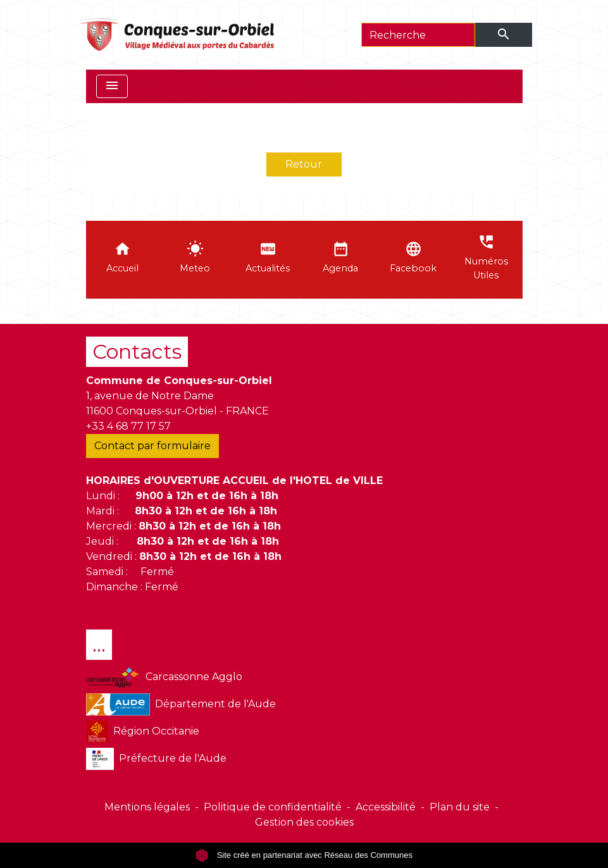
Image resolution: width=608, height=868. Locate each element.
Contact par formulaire (152, 446)
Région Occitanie (143, 732)
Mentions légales (147, 807)
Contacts (137, 351)
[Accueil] (178, 35)
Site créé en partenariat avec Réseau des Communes (304, 855)
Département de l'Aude (181, 704)
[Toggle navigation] (112, 86)
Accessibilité (386, 807)
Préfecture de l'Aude (157, 759)
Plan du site (460, 807)
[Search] (418, 35)
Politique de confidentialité (273, 807)
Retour (304, 164)
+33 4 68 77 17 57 (128, 426)
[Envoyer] (504, 35)
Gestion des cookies (304, 822)
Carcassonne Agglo (164, 677)
